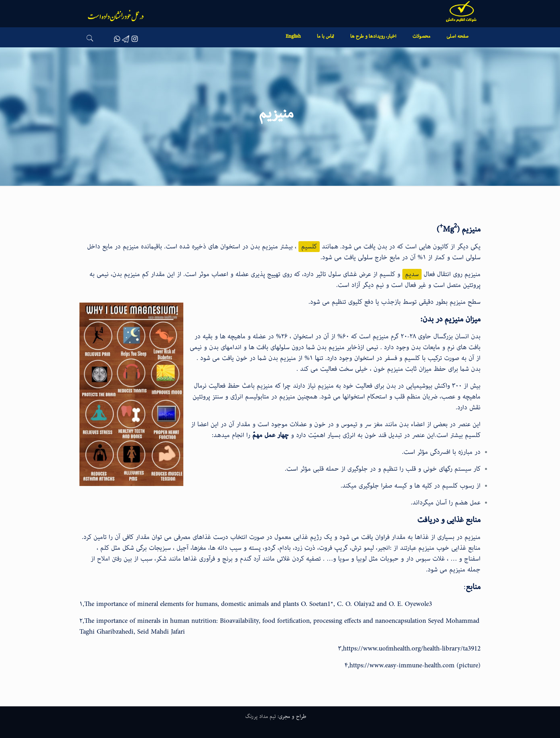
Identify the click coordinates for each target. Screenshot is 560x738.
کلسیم (309, 247)
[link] (421, 49)
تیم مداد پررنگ (261, 716)
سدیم (412, 274)
